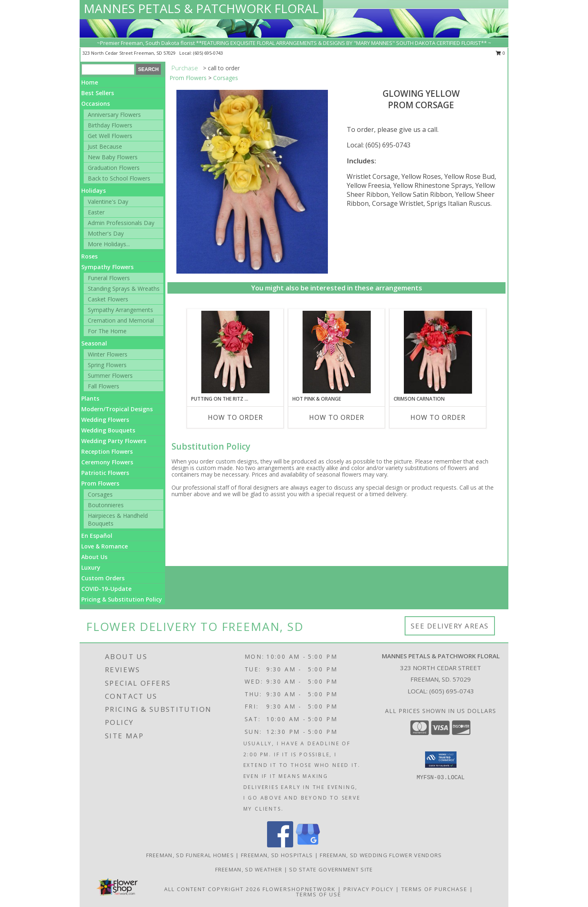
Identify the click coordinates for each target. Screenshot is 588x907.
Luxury (91, 567)
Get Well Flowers (110, 136)
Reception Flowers (107, 451)
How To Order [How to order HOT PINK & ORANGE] (337, 417)
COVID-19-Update (106, 589)
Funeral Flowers (109, 278)
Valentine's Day (108, 202)
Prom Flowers (100, 483)
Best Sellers (98, 93)
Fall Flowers (104, 386)
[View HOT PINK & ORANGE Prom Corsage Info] (337, 352)
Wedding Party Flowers (114, 441)
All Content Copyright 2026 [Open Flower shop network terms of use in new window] (212, 889)
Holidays (94, 191)
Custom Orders (103, 578)
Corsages (100, 494)
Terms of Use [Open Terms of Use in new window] (319, 894)
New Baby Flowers (113, 157)
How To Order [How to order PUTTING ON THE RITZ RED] (235, 417)
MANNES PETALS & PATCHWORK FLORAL (201, 8)
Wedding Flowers (105, 420)
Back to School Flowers (119, 178)
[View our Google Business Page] (308, 845)
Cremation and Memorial (121, 320)
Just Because (105, 146)
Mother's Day (106, 233)
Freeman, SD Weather (249, 869)
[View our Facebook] (280, 845)
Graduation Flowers (114, 168)
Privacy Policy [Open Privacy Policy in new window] (369, 889)
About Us (94, 557)
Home (90, 82)
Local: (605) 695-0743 (379, 145)
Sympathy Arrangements (120, 310)
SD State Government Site (331, 869)
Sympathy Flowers (107, 267)
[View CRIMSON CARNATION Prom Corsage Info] (438, 352)
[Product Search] (108, 69)
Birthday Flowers (110, 125)
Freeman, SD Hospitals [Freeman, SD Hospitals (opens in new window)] (277, 855)
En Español (97, 536)
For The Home (107, 331)
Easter (96, 212)
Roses (89, 256)
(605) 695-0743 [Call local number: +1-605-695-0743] (208, 53)
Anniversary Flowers (114, 115)
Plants (90, 398)
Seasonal (94, 343)
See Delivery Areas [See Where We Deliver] (450, 626)
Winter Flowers (108, 354)
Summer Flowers (110, 376)
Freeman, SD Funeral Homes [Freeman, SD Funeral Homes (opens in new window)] (190, 855)
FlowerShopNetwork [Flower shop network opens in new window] (299, 889)
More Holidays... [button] (109, 244)
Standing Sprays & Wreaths (124, 289)
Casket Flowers (108, 299)
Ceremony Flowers (107, 462)
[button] (441, 760)
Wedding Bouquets (108, 430)
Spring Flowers (107, 365)
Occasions (96, 104)
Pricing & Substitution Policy (122, 599)
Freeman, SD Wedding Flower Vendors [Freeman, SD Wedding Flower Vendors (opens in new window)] (381, 855)
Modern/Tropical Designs (117, 409)
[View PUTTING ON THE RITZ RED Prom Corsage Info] (235, 352)
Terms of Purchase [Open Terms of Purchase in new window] (434, 889)
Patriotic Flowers (105, 473)
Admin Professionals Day (121, 223)
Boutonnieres (106, 505)
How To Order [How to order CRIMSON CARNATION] (438, 417)
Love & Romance (105, 546)
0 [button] (500, 53)
